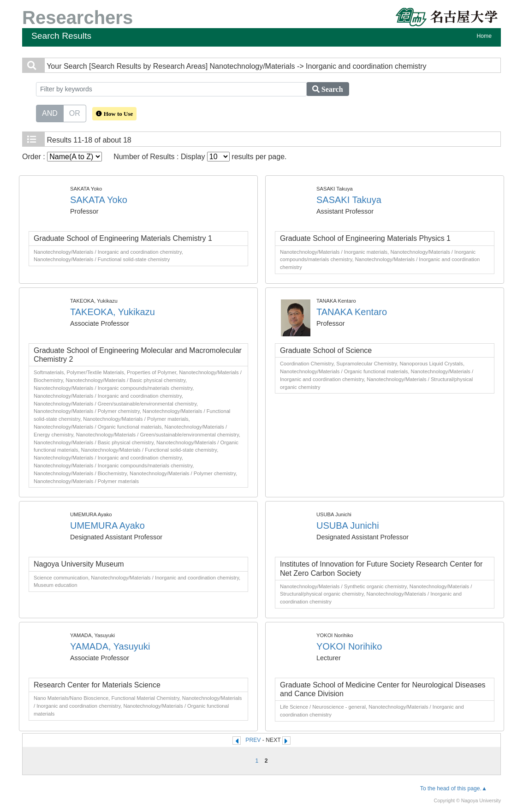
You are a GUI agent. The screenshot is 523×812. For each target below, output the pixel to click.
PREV (253, 740)
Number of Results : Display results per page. (200, 157)
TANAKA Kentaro (352, 312)
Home (484, 36)
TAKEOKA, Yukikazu (113, 312)
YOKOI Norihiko (349, 646)
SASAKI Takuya (349, 200)
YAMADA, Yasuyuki (110, 646)
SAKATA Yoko (99, 200)
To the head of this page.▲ (454, 788)
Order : (62, 157)
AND (50, 113)
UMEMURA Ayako (107, 525)
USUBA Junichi (348, 525)
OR (75, 113)
